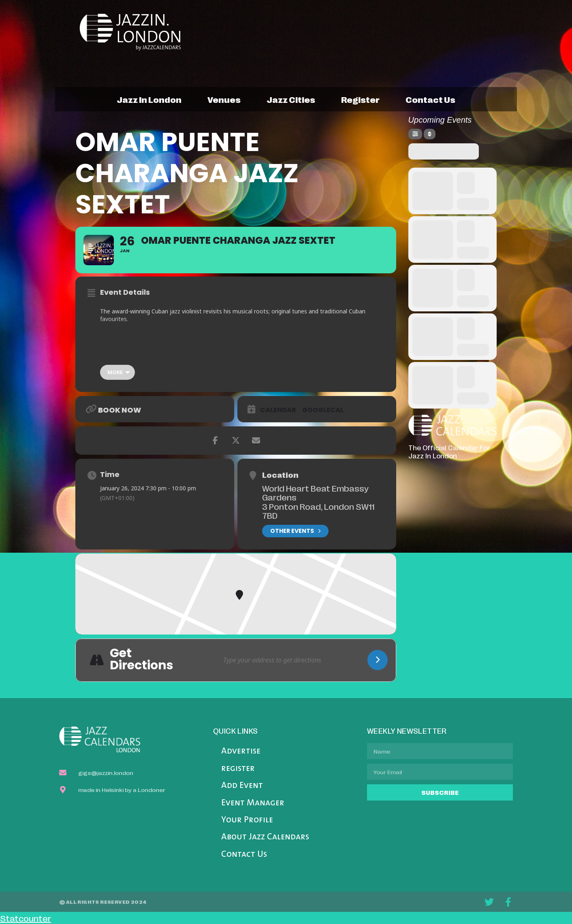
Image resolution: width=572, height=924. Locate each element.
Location (280, 475)
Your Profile (247, 820)
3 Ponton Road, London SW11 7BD (318, 511)
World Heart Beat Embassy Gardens (315, 493)
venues (224, 99)
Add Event (242, 786)
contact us (430, 99)
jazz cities (291, 99)
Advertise (241, 751)
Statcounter (26, 918)
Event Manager (253, 803)
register (360, 99)
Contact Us (244, 855)
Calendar (278, 410)
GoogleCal (323, 410)
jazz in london (149, 99)
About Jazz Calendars (265, 837)
